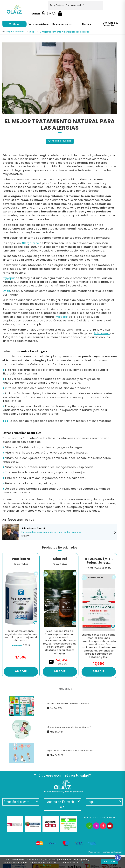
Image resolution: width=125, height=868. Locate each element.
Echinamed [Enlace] (102, 334)
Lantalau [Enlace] (118, 852)
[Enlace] (14, 10)
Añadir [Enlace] (21, 672)
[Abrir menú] (14, 24)
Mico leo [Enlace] (62, 317)
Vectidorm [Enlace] (21, 559)
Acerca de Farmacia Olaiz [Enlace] (63, 804)
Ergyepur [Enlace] (9, 278)
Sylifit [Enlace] (6, 291)
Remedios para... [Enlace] (62, 24)
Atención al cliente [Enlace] (21, 802)
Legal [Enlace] (104, 802)
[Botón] (60, 14)
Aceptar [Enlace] (109, 862)
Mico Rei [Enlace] (60, 559)
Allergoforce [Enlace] (30, 243)
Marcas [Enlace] (87, 24)
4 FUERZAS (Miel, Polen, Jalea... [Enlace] (99, 561)
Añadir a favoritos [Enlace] (60, 141)
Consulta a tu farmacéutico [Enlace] (111, 24)
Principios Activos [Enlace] (38, 24)
